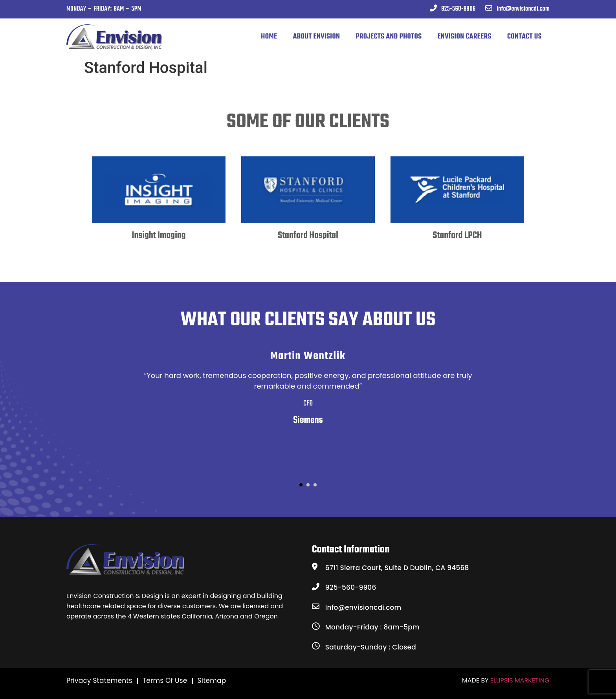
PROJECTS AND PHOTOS (389, 37)
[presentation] (108, 227)
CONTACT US (524, 37)
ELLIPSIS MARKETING (520, 680)
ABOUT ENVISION (317, 37)
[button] (301, 485)
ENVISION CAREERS (465, 37)
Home (269, 37)
